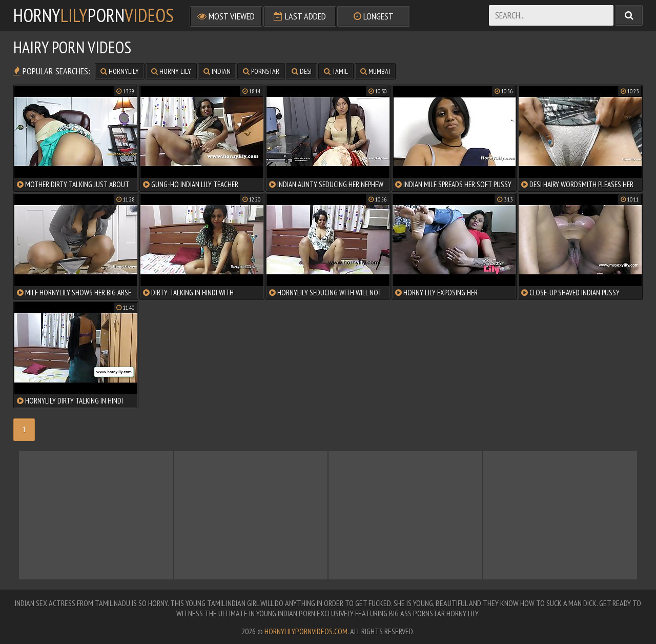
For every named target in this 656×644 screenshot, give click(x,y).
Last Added (300, 16)
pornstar (261, 71)
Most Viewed (226, 16)
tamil (336, 71)
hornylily (120, 71)
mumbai (375, 71)
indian (217, 71)
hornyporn (94, 15)
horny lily (171, 71)
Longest (374, 16)
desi (302, 71)
